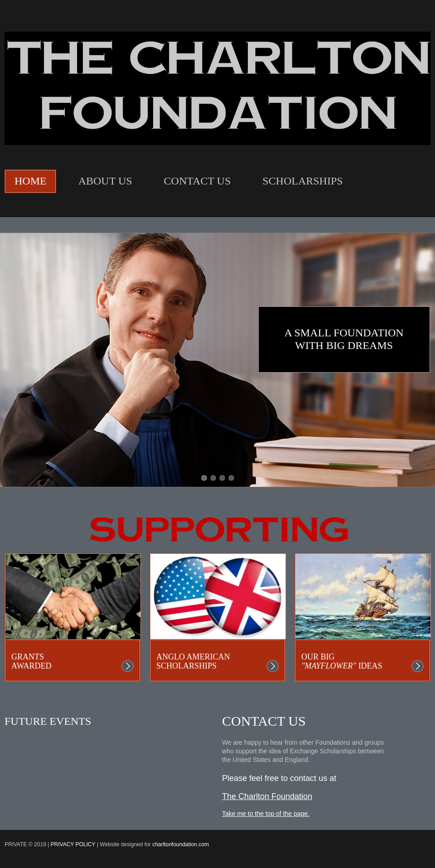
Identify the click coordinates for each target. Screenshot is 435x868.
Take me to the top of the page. (266, 814)
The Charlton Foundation (267, 796)
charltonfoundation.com (181, 844)
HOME (31, 181)
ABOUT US (105, 181)
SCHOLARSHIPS (302, 181)
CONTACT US (198, 181)
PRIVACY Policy (73, 844)
